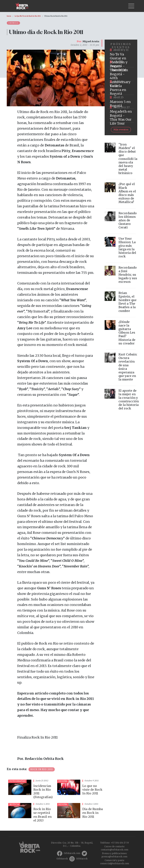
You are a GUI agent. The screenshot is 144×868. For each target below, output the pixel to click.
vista (31, 790)
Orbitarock (62, 859)
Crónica (13, 23)
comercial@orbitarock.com (115, 864)
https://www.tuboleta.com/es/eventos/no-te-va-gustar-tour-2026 (121, 60)
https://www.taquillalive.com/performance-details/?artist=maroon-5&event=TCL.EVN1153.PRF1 (121, 102)
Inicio (9, 16)
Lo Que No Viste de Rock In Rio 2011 (28, 16)
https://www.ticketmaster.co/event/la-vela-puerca (121, 88)
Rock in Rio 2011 (42, 769)
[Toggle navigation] (131, 6)
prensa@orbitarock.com (114, 857)
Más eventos (121, 129)
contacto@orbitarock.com (115, 850)
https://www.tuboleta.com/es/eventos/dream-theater (121, 74)
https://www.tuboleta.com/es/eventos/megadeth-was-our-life (121, 116)
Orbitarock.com (72, 853)
